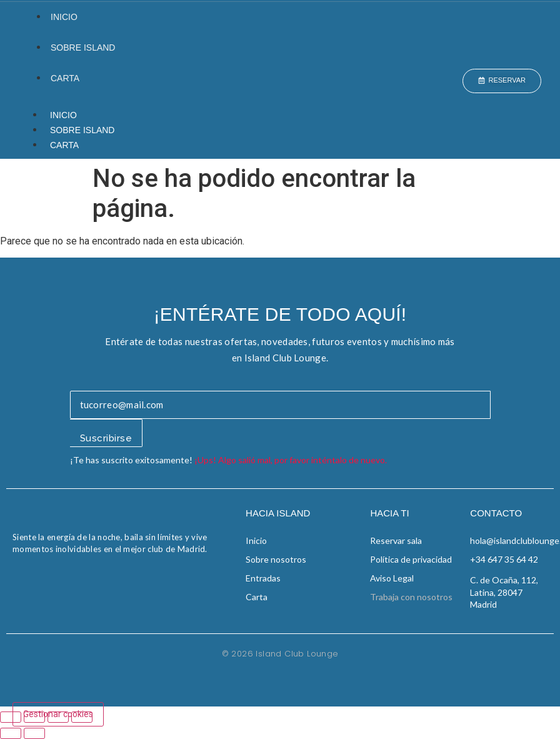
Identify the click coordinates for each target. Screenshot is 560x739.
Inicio (64, 17)
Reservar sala (396, 540)
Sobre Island (83, 48)
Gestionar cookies (58, 714)
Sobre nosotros (276, 559)
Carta (65, 78)
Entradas (263, 578)
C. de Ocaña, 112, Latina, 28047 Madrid (504, 592)
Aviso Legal (392, 578)
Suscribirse (106, 438)
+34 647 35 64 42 (504, 559)
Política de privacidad (411, 559)
